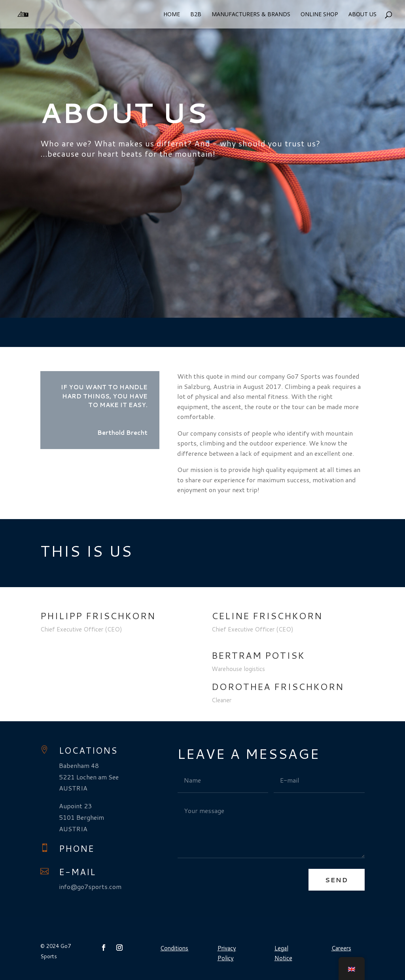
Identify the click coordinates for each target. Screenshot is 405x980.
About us (362, 15)
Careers (341, 948)
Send (337, 880)
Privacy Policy (227, 953)
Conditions (174, 948)
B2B (196, 15)
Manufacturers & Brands (251, 15)
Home (172, 15)
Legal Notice (283, 953)
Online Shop (319, 15)
